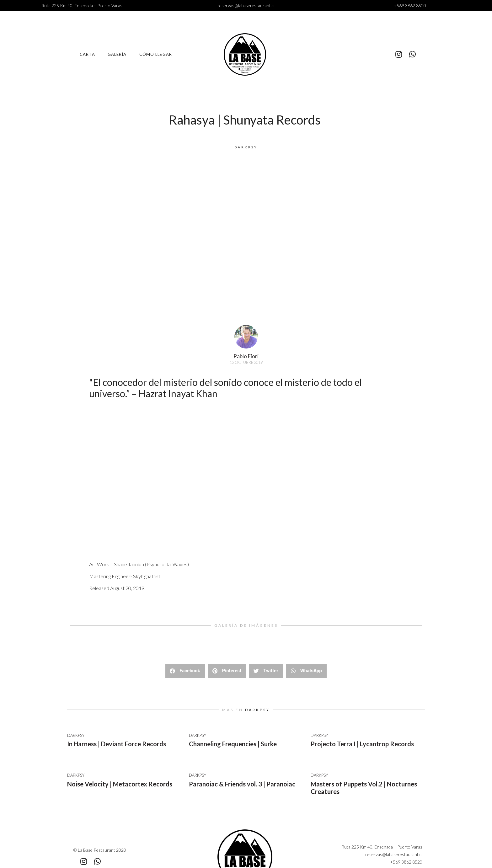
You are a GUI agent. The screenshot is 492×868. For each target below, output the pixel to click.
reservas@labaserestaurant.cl (246, 5)
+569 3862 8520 (410, 5)
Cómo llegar (156, 54)
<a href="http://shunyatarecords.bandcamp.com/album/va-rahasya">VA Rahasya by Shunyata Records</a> (199, 485)
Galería (117, 54)
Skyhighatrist (147, 576)
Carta (87, 54)
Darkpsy (246, 147)
